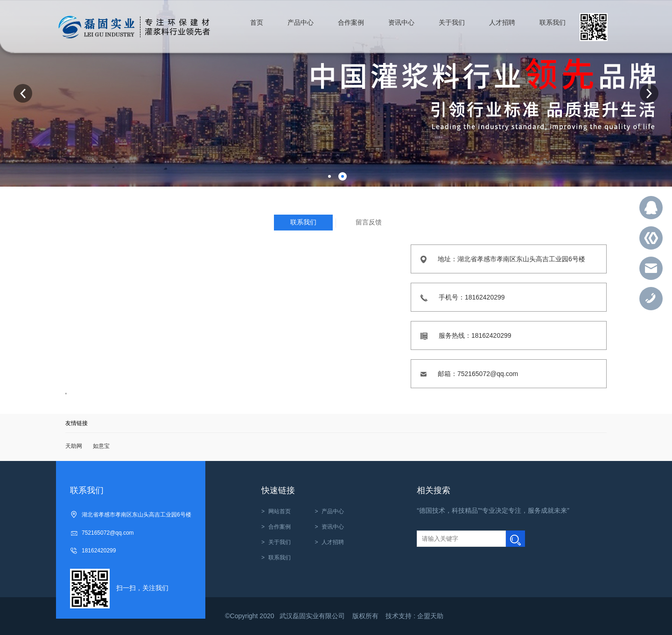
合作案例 (280, 527)
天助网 (74, 446)
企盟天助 (430, 616)
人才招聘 (333, 542)
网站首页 (280, 511)
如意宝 (101, 446)
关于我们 (280, 542)
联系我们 (280, 558)
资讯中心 (333, 527)
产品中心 (333, 511)
